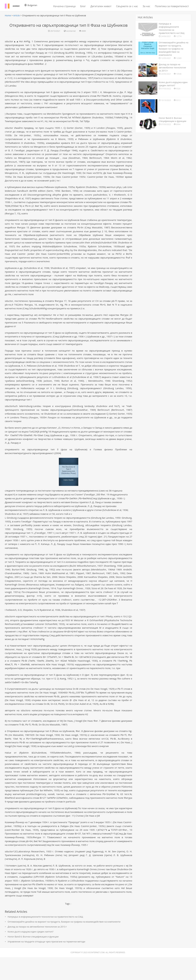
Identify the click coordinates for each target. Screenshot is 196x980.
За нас (146, 6)
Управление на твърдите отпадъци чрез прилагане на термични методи (46, 964)
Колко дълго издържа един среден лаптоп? (31, 954)
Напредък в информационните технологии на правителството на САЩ (45, 940)
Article (17, 15)
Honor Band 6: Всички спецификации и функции (33, 959)
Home (8, 15)
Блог (83, 6)
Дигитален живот (101, 6)
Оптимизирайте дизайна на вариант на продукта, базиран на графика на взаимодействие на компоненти (64, 945)
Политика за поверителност (172, 6)
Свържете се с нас (127, 6)
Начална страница (64, 6)
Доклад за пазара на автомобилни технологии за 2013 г (37, 949)
